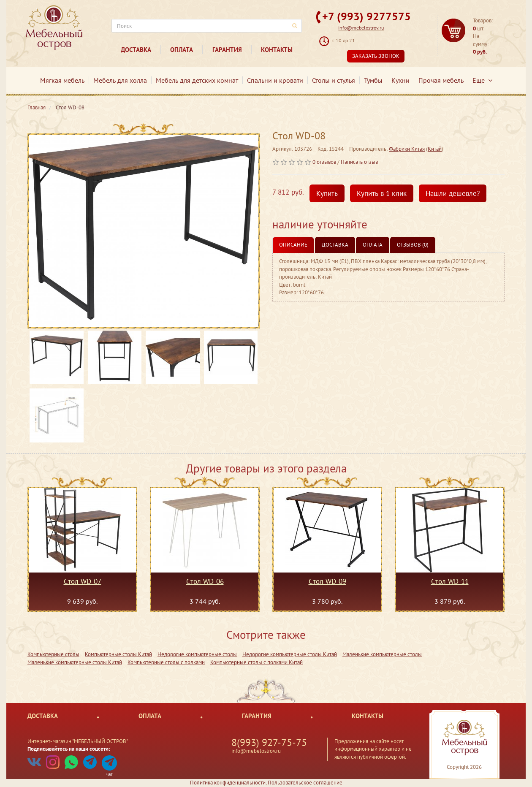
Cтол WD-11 (450, 582)
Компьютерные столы (53, 654)
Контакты (277, 50)
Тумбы (373, 80)
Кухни (400, 80)
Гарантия (227, 50)
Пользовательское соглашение (305, 783)
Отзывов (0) (413, 245)
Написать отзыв (359, 162)
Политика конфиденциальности (228, 783)
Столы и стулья (334, 80)
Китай (435, 149)
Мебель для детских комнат (197, 80)
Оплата (182, 50)
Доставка (136, 50)
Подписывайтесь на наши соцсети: (69, 749)
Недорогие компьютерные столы (197, 654)
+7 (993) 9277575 (366, 16)
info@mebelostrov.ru (361, 28)
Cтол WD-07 (83, 582)
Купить (327, 193)
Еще (482, 80)
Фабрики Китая (407, 149)
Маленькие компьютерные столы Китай (75, 662)
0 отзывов (324, 162)
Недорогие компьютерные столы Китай (290, 654)
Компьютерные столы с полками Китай (256, 662)
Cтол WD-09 (327, 582)
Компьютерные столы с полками (166, 662)
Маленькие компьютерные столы (382, 654)
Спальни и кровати (275, 80)
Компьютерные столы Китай (118, 654)
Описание (293, 245)
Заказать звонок (376, 56)
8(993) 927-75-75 (269, 742)
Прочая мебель (441, 80)
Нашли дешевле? (453, 193)
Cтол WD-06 (205, 582)
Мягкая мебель (62, 80)
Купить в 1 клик (382, 193)
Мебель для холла (120, 80)
